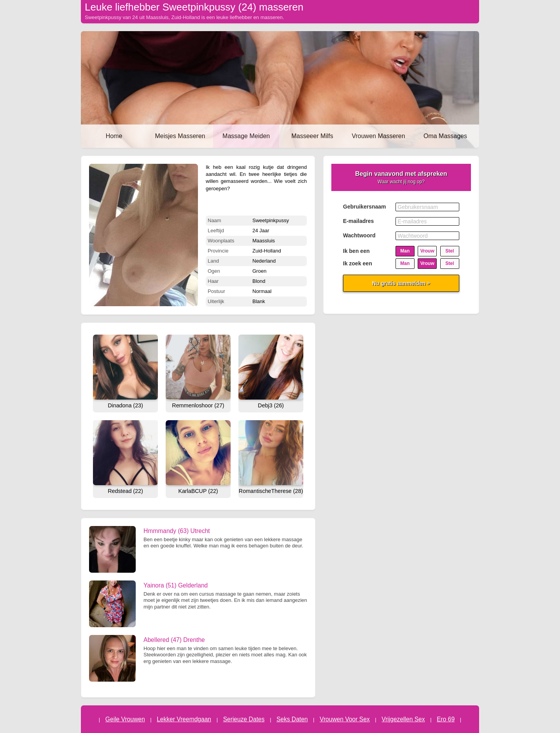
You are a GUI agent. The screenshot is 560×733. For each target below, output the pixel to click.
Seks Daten (292, 719)
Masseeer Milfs (312, 136)
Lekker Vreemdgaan (184, 719)
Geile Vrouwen (125, 719)
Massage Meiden (246, 136)
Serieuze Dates (244, 719)
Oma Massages (445, 136)
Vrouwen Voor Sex (345, 719)
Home (114, 136)
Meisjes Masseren (180, 136)
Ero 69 (446, 719)
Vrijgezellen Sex (403, 719)
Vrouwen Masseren (378, 136)
